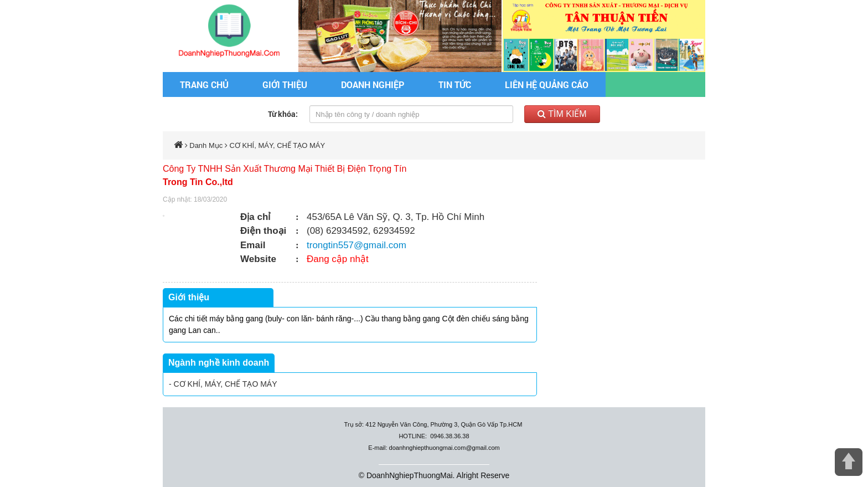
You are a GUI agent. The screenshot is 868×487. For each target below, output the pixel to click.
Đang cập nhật (338, 259)
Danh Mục (206, 145)
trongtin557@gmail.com (356, 245)
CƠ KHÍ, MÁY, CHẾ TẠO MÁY (278, 145)
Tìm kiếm (562, 114)
